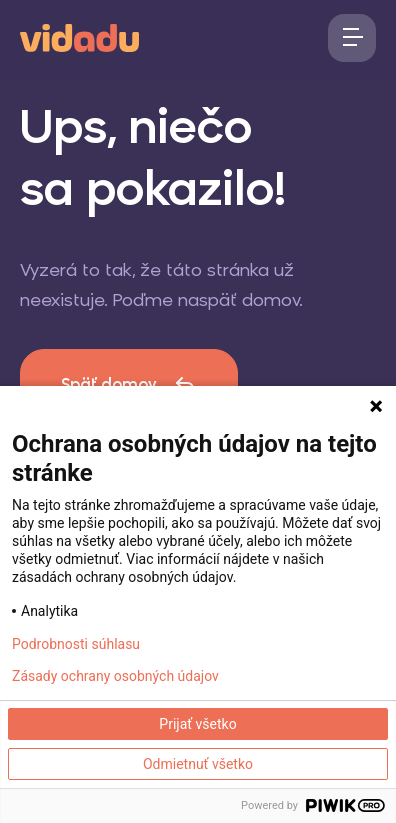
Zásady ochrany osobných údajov (115, 676)
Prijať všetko (197, 724)
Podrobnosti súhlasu (76, 644)
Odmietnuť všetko (198, 764)
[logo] (79, 36)
